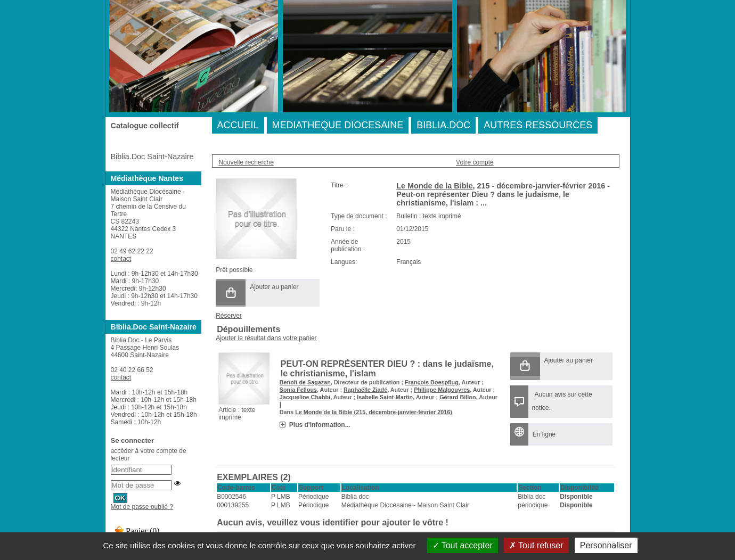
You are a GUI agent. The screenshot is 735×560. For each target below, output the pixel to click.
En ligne (544, 434)
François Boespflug (432, 382)
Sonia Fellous (298, 390)
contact (121, 259)
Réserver (229, 316)
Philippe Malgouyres (442, 390)
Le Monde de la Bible (434, 186)
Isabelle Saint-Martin (385, 397)
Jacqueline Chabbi (305, 397)
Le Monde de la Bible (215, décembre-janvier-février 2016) (374, 412)
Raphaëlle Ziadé (365, 390)
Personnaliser (606, 545)
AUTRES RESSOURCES (538, 125)
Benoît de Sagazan (305, 382)
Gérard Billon (458, 397)
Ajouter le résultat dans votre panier (266, 338)
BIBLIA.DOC (443, 125)
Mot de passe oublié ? (142, 507)
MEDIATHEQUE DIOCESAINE (338, 125)
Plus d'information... (320, 425)
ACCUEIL (238, 125)
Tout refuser (536, 545)
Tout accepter (463, 545)
